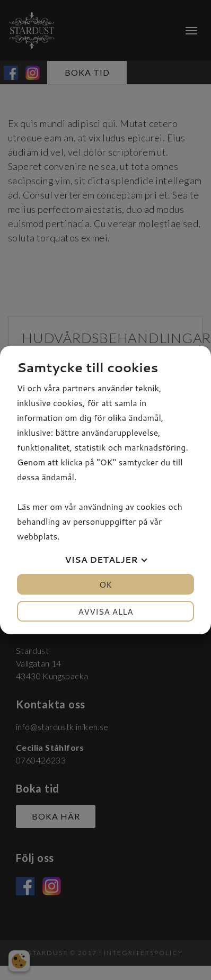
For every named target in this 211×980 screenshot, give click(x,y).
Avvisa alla (105, 611)
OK (105, 584)
